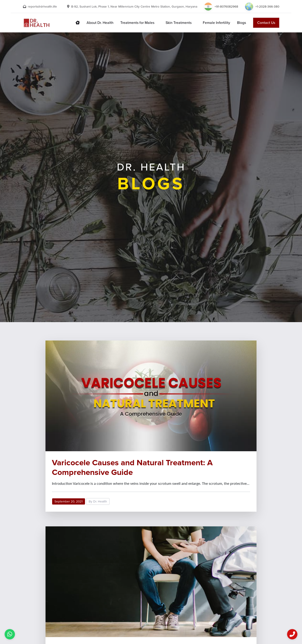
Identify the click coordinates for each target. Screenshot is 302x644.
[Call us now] (292, 634)
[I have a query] (10, 634)
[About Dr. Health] (100, 23)
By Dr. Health (98, 502)
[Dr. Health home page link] (78, 23)
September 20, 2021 (69, 502)
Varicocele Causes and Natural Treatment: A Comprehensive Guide (132, 467)
